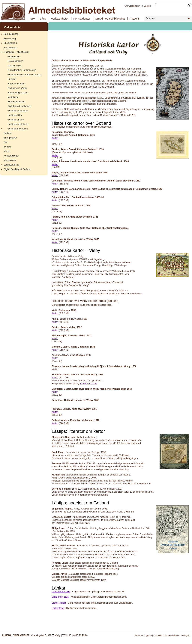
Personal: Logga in (143, 635)
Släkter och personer (18, 93)
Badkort (8, 133)
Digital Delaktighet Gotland (17, 169)
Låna (43, 19)
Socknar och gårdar (17, 88)
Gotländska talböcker (18, 124)
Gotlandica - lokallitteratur (16, 52)
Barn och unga (11, 34)
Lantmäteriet (58, 608)
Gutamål (12, 79)
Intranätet (158, 635)
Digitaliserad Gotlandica (19, 106)
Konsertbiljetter (11, 156)
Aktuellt (134, 19)
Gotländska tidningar (18, 111)
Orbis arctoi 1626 (60, 597)
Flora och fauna (15, 61)
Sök (33, 19)
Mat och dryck (15, 66)
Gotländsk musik (16, 120)
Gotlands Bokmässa (18, 129)
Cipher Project (59, 603)
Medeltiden (13, 97)
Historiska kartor (16, 102)
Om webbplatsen (132, 6)
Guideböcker (14, 57)
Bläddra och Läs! (88, 384)
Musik (7, 151)
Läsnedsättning (11, 165)
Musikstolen (10, 160)
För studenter (82, 19)
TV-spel (8, 147)
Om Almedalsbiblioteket (110, 19)
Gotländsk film (15, 115)
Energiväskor (10, 138)
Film (6, 142)
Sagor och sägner (16, 84)
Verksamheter (60, 19)
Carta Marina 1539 (61, 592)
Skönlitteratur (10, 43)
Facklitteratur (10, 48)
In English (146, 6)
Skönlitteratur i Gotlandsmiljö (22, 70)
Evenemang (10, 39)
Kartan (55, 138)
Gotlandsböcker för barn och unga (24, 75)
